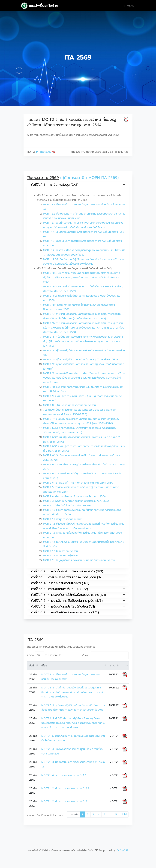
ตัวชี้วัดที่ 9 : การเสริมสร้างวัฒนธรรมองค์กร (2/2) (78, 612)
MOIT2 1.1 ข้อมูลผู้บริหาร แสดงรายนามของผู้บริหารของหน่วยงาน (79, 560)
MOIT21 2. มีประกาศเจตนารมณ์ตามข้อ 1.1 (65, 801)
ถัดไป (124, 814)
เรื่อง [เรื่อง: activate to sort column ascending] (44, 666)
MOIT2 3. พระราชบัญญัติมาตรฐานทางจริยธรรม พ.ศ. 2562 (76, 501)
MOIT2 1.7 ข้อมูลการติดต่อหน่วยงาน (64, 519)
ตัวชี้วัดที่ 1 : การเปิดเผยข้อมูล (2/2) (78, 185)
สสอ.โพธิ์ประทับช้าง (40, 6)
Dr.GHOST (123, 850)
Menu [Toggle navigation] (130, 6)
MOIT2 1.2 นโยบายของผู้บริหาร (61, 556)
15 (115, 814)
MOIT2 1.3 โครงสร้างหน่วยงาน (60, 551)
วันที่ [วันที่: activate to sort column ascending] (32, 666)
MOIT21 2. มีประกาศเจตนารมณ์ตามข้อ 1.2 (65, 788)
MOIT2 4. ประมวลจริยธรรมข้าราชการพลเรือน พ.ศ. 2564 (74, 496)
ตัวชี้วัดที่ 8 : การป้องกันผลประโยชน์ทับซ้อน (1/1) (78, 606)
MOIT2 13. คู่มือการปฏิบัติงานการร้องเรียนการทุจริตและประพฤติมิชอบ (81, 360)
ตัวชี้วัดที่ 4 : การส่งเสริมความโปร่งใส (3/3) (78, 583)
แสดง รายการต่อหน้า (44, 655)
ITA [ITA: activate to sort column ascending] (112, 666)
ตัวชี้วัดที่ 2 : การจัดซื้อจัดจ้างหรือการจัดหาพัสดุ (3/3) (78, 571)
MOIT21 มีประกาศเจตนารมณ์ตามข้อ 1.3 (64, 775)
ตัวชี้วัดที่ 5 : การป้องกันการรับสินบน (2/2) (78, 589)
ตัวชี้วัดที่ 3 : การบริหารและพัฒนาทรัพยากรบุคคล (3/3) (78, 577)
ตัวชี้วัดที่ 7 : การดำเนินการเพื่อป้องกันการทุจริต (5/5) (78, 600)
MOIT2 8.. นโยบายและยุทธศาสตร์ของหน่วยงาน (69, 405)
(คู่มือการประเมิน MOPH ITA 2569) (90, 178)
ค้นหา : (105, 655)
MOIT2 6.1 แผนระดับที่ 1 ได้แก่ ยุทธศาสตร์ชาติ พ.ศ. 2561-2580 (78, 483)
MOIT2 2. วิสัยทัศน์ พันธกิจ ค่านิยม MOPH (67, 506)
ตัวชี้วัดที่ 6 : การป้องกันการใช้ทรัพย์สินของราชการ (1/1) (78, 595)
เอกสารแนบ (45, 152)
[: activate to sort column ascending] (125, 666)
